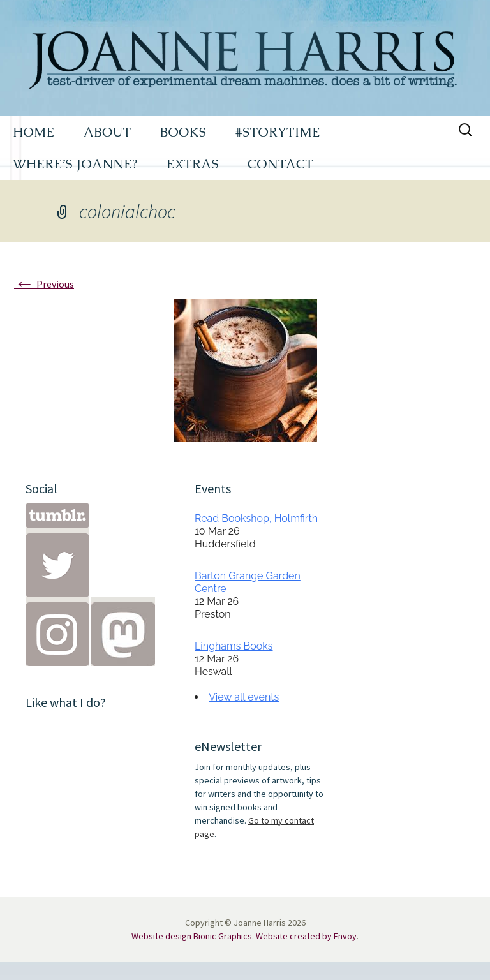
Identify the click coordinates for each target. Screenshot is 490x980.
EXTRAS (193, 164)
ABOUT (108, 132)
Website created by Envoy (306, 936)
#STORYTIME (278, 132)
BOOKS (183, 132)
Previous (44, 284)
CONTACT (281, 164)
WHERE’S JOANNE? (75, 164)
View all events (244, 697)
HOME (34, 132)
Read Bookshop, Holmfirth (256, 518)
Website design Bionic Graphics (192, 936)
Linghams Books (234, 646)
